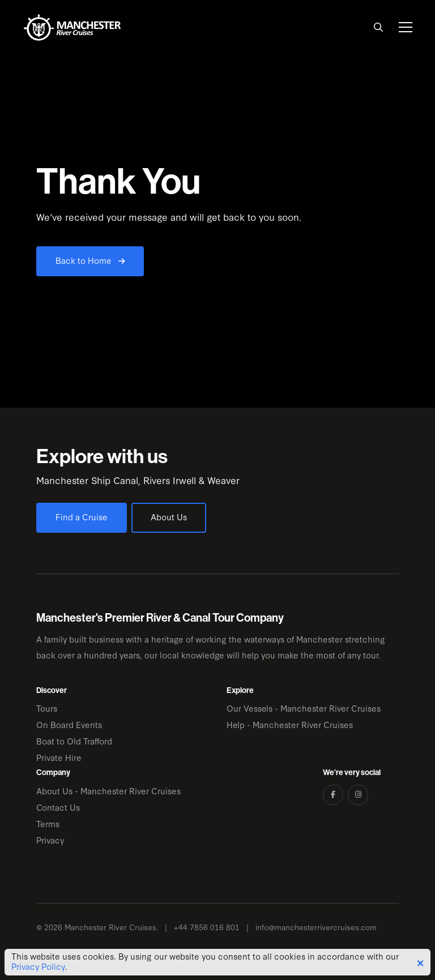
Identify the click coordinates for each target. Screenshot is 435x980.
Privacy (50, 840)
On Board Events (69, 724)
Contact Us (58, 807)
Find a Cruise (82, 517)
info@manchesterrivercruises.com (316, 927)
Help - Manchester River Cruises (290, 724)
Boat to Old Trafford (74, 741)
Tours (47, 708)
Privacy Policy (38, 966)
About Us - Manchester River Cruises (108, 791)
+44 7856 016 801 (207, 927)
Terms (48, 823)
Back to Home (90, 260)
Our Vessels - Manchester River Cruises (304, 708)
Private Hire (59, 757)
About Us (169, 517)
